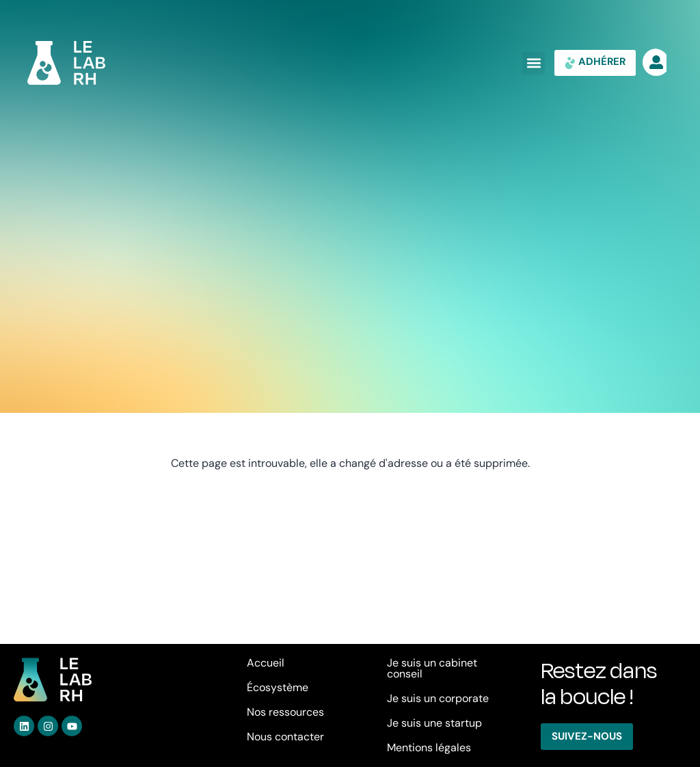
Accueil (266, 663)
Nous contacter (285, 737)
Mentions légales (429, 748)
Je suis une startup (434, 723)
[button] (534, 63)
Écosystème (278, 687)
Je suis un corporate (438, 698)
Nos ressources (285, 712)
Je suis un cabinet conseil (432, 668)
